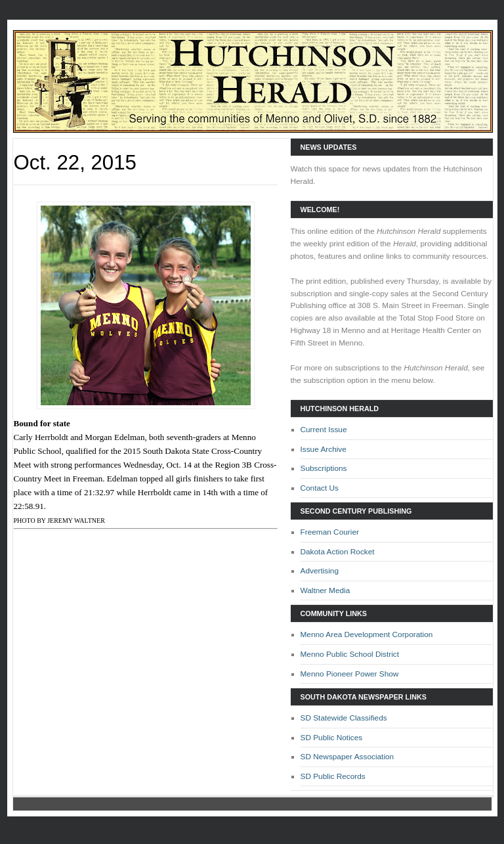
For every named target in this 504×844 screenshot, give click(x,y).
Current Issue (324, 430)
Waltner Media (325, 590)
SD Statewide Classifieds (344, 718)
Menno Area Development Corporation (367, 634)
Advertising (320, 571)
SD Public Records (333, 776)
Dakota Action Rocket (338, 552)
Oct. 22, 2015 (75, 163)
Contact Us (320, 488)
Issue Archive (324, 449)
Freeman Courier (330, 532)
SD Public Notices (332, 738)
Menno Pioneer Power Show (350, 674)
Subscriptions (324, 468)
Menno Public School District (350, 654)
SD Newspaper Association (347, 757)
